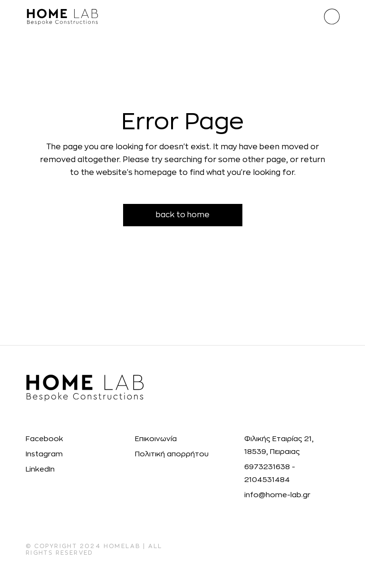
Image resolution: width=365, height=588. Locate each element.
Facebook (44, 439)
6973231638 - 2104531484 (270, 473)
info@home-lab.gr (277, 495)
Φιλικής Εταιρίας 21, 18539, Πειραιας (279, 445)
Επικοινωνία (156, 439)
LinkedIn (40, 469)
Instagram (44, 454)
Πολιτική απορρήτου (172, 454)
